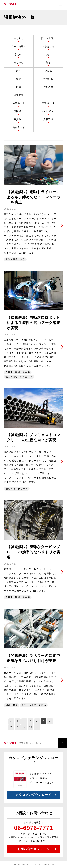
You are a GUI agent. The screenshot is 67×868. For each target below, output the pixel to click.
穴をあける (48, 46)
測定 (19, 79)
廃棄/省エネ (48, 103)
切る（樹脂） (19, 46)
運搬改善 (19, 95)
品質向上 (19, 119)
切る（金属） (48, 38)
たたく (48, 54)
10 (31, 727)
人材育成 (48, 119)
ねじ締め (19, 62)
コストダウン (48, 111)
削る (48, 62)
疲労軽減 (48, 79)
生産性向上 (19, 103)
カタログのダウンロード (34, 795)
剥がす (19, 54)
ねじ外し (19, 38)
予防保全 (19, 111)
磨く (19, 71)
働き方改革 (19, 127)
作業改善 (48, 87)
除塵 (19, 87)
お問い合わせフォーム (33, 849)
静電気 (48, 71)
